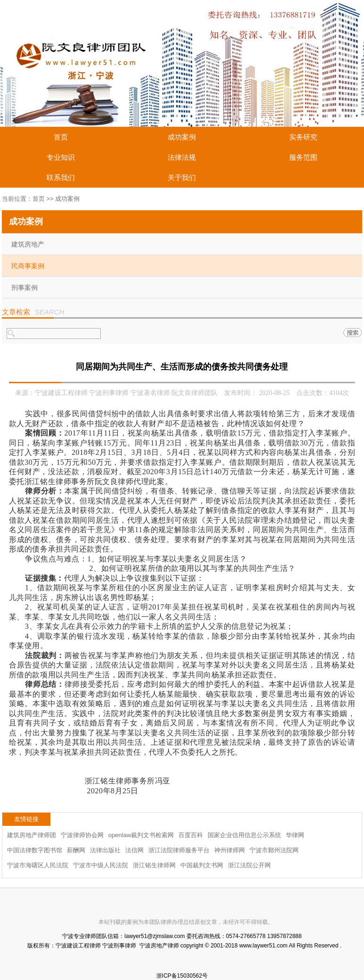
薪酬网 (76, 850)
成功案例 (182, 137)
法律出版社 (105, 850)
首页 (61, 137)
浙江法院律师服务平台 (179, 850)
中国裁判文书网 (202, 865)
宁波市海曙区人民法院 (38, 865)
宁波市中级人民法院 (101, 865)
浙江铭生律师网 (154, 865)
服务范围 (303, 157)
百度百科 (191, 835)
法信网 (134, 850)
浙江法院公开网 (249, 865)
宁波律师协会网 (82, 835)
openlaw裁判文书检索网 (141, 835)
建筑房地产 (28, 244)
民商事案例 (28, 266)
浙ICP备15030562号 (182, 976)
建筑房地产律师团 (32, 835)
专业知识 (61, 157)
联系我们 (61, 177)
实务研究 (303, 137)
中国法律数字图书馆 (35, 850)
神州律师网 (230, 850)
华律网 (295, 835)
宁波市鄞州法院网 (274, 850)
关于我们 (182, 177)
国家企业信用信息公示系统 (244, 835)
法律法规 (182, 157)
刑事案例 (24, 288)
